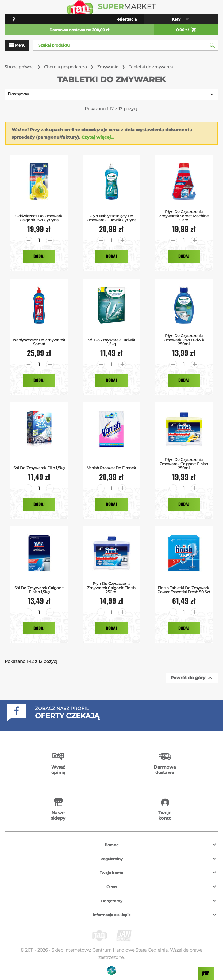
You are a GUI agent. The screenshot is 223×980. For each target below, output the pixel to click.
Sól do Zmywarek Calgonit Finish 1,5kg (39, 590)
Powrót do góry (192, 678)
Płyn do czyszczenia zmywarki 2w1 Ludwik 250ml (184, 340)
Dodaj (39, 256)
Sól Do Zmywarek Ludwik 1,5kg (111, 342)
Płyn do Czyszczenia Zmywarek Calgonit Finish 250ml (184, 464)
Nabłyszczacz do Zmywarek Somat (39, 342)
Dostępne (111, 94)
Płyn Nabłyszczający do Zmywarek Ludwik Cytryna (111, 218)
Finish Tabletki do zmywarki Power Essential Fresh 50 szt (184, 590)
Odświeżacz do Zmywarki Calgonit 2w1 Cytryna (39, 218)
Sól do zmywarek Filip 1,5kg (39, 468)
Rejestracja (127, 19)
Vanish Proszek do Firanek (111, 468)
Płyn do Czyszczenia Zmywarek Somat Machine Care (184, 216)
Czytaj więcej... (98, 137)
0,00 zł (186, 30)
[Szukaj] (126, 45)
